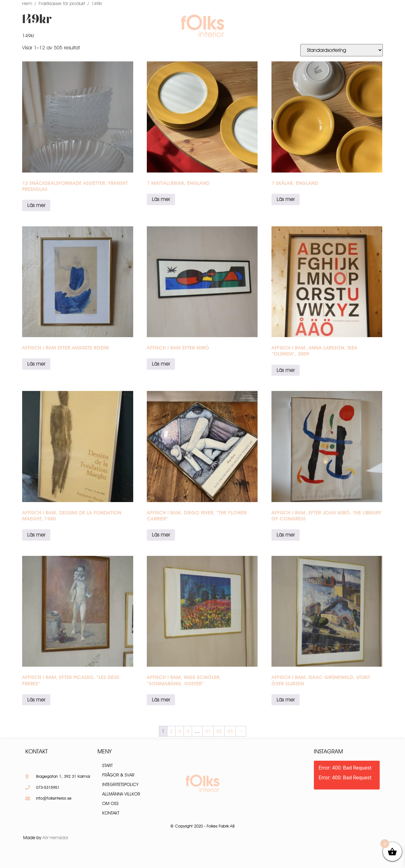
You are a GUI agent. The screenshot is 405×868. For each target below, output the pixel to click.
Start (107, 765)
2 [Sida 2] (171, 731)
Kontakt (311, 25)
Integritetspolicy (120, 784)
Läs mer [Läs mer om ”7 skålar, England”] (286, 199)
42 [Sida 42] (219, 731)
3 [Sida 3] (180, 731)
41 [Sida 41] (208, 731)
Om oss (145, 25)
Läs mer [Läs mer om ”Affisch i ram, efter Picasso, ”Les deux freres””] (36, 700)
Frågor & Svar (270, 25)
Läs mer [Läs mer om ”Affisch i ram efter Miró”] (161, 364)
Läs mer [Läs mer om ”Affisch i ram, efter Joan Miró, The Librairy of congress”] (286, 535)
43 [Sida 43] (230, 731)
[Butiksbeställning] (342, 50)
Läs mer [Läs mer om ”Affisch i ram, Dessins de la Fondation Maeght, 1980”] (36, 535)
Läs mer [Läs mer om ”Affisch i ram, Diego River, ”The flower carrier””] (161, 535)
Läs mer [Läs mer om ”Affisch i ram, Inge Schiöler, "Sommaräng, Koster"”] (161, 700)
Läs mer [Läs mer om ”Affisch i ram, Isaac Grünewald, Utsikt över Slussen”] (286, 700)
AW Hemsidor (55, 838)
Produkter (110, 25)
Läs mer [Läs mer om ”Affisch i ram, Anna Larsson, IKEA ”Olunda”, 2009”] (286, 370)
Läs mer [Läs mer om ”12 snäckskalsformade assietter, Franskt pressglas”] (36, 205)
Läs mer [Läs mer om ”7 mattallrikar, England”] (161, 199)
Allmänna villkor (121, 794)
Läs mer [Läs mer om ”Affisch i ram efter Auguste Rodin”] (36, 364)
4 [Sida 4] (188, 731)
